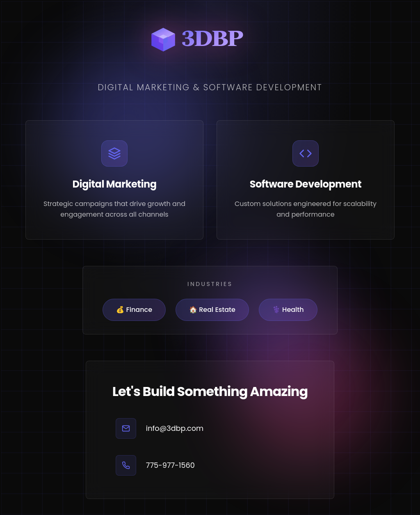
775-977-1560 (170, 465)
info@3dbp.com (175, 428)
